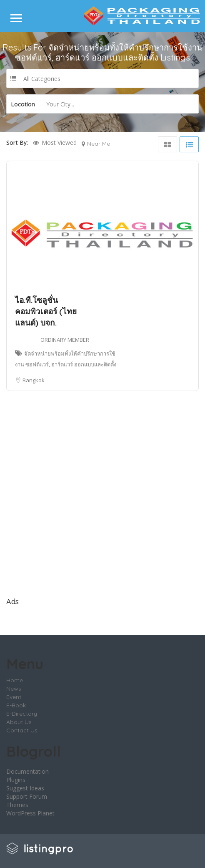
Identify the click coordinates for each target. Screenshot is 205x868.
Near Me (99, 144)
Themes (17, 805)
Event (14, 697)
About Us (19, 722)
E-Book (16, 705)
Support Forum (27, 796)
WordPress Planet (30, 813)
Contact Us (22, 730)
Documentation (27, 771)
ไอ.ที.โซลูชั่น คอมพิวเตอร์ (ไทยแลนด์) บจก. (46, 311)
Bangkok (34, 380)
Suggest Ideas (25, 788)
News (14, 689)
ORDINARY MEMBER (65, 340)
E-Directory (22, 714)
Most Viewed (59, 143)
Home (15, 680)
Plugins (16, 780)
